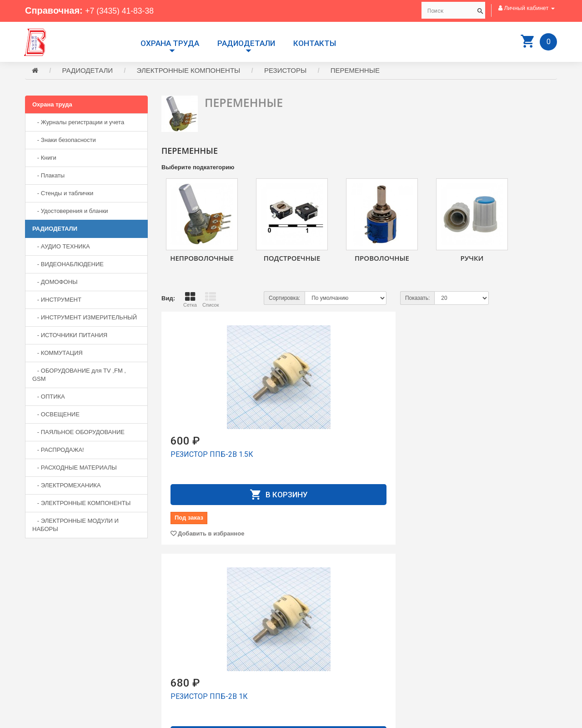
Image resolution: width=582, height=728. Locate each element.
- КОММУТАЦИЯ (58, 354)
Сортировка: (284, 299)
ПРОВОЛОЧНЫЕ (382, 259)
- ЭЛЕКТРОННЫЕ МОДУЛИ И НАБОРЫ (75, 526)
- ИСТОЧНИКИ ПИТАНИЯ (70, 336)
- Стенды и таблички (63, 195)
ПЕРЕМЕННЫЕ (355, 72)
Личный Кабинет (320, 642)
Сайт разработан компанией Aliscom (207, 719)
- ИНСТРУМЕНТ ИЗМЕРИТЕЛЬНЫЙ (85, 319)
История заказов (321, 650)
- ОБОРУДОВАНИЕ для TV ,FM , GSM (79, 376)
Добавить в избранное (211, 535)
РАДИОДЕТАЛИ (246, 43)
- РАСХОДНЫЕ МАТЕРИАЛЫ (75, 469)
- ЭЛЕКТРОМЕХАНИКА (67, 487)
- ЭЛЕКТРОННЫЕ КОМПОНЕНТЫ (81, 504)
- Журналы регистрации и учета (78, 124)
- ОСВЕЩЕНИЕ (56, 416)
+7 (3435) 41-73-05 (57, 652)
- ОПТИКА (49, 398)
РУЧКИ (472, 259)
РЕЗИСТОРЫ (285, 72)
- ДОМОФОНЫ (55, 283)
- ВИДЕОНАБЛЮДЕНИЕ (68, 265)
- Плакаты (48, 177)
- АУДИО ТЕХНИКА (61, 248)
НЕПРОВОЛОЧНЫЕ (202, 259)
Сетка (190, 301)
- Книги (44, 159)
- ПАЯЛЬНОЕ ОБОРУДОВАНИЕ (78, 433)
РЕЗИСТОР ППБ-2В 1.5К (212, 456)
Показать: (417, 299)
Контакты (315, 43)
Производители (319, 617)
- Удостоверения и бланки (70, 212)
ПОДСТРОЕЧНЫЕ (292, 259)
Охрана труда (170, 43)
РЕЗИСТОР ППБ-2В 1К (346, 456)
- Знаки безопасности (64, 141)
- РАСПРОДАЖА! (58, 451)
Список (211, 301)
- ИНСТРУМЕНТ (57, 301)
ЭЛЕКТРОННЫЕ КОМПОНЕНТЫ (189, 72)
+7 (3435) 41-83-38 (124, 10)
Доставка (311, 625)
